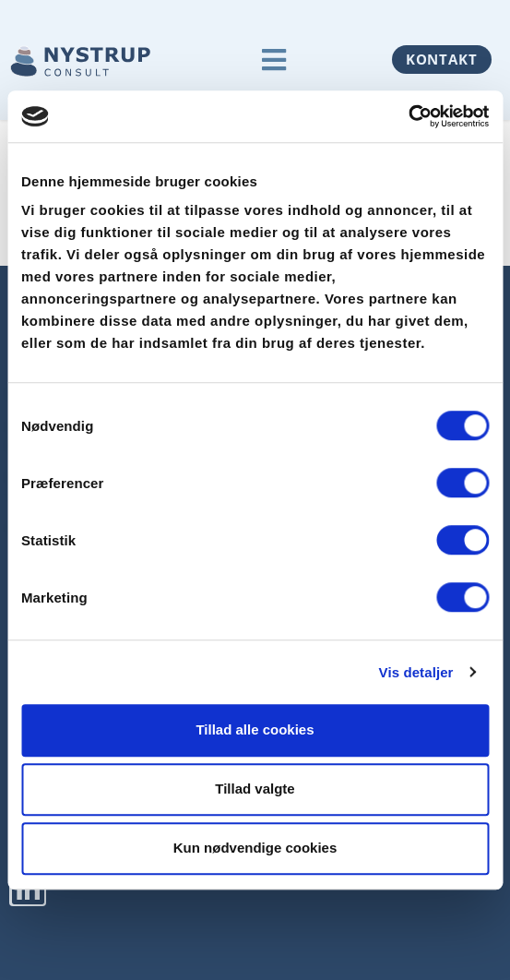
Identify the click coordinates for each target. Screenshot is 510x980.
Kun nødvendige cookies (255, 848)
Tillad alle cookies (255, 729)
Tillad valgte (255, 789)
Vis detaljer (416, 672)
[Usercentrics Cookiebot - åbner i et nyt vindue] (408, 116)
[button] (274, 60)
